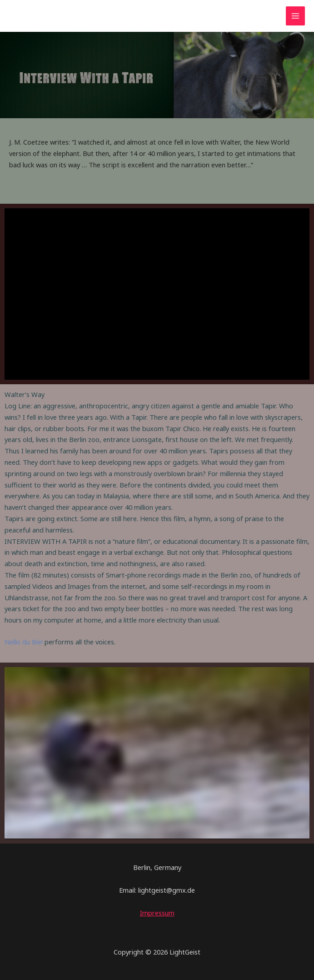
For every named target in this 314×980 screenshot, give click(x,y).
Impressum (157, 913)
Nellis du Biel (24, 642)
